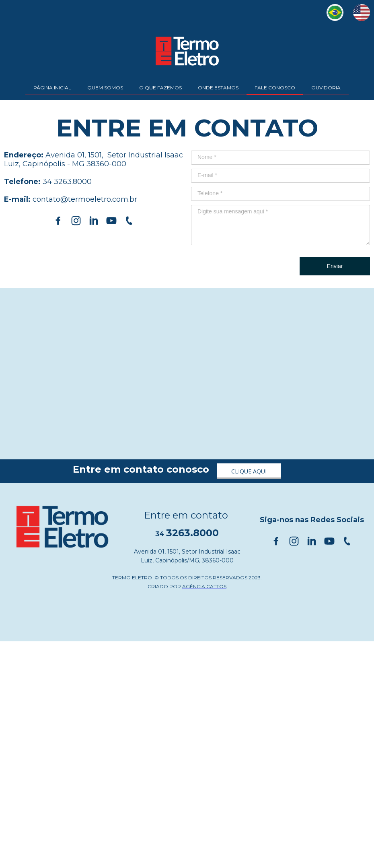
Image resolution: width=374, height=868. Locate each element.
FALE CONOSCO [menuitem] (275, 88)
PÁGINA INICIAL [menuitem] (52, 88)
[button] (249, 471)
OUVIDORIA (326, 88)
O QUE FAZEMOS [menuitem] (160, 88)
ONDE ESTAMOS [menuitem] (218, 88)
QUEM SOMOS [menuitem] (105, 88)
